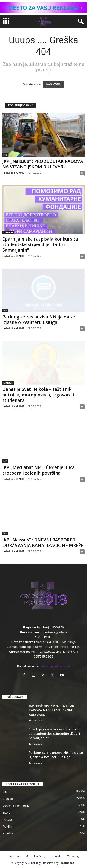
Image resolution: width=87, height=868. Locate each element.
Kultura (7, 820)
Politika (7, 826)
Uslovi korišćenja (36, 856)
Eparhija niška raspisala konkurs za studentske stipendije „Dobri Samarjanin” (40, 244)
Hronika (8, 833)
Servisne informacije (16, 806)
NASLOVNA (54, 84)
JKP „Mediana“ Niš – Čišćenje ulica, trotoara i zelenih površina (39, 470)
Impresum (14, 856)
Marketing (73, 856)
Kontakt (57, 856)
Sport (6, 813)
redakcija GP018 (13, 173)
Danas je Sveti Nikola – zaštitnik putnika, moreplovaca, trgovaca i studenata (38, 395)
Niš (5, 155)
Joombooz (68, 863)
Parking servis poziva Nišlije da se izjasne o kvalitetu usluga (39, 320)
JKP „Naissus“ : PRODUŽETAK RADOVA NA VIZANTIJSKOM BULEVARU (43, 164)
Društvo (8, 232)
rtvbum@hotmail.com (56, 666)
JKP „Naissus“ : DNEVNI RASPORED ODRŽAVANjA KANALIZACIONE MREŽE (43, 543)
